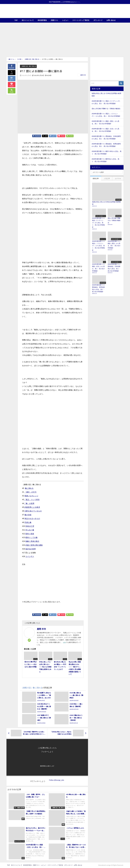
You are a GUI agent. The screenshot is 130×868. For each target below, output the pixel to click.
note (64, 642)
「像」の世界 (29, 503)
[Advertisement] (65, 39)
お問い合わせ (111, 20)
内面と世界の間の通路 (34, 545)
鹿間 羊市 (83, 75)
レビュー (65, 20)
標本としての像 (31, 537)
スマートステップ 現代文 (81, 20)
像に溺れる (29, 488)
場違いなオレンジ (31, 496)
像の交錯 (28, 515)
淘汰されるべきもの (32, 518)
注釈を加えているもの (33, 511)
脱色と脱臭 (30, 534)
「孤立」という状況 (32, 500)
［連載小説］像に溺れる (28, 66)
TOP (16, 20)
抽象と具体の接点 (32, 541)
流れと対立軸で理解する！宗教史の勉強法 (106, 109)
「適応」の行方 (30, 492)
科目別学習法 (42, 20)
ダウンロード (98, 20)
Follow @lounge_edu (56, 780)
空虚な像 (28, 522)
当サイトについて (28, 20)
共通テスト (54, 20)
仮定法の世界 (31, 549)
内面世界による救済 (32, 507)
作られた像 (30, 530)
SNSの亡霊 (30, 526)
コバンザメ (30, 556)
